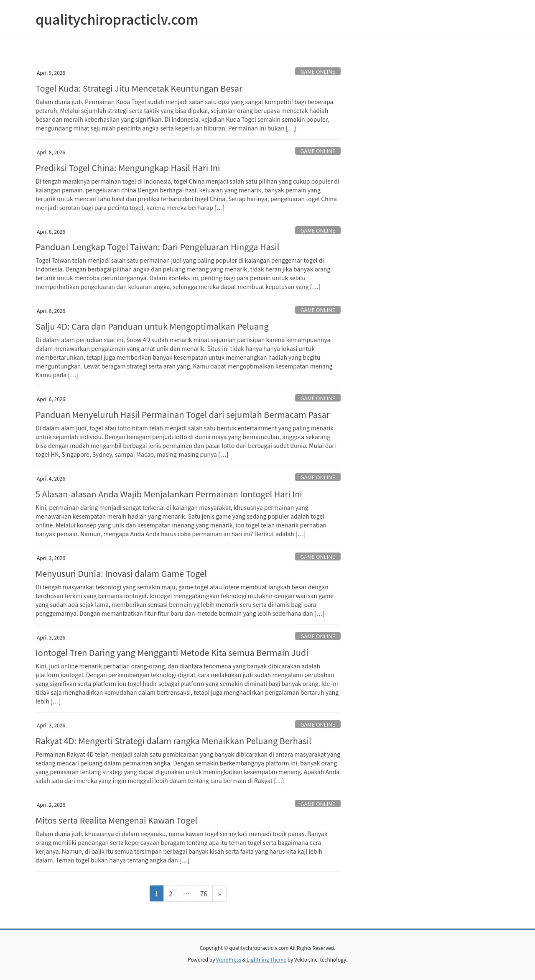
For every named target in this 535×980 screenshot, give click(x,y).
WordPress (229, 959)
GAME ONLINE (318, 71)
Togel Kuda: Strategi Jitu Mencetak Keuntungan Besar (139, 88)
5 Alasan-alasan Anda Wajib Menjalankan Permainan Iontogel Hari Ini (169, 494)
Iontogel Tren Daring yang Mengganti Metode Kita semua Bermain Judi (172, 652)
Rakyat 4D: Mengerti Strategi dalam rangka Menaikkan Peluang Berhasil (173, 741)
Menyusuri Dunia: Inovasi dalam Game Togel (121, 573)
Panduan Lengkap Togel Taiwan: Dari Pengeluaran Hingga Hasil (157, 247)
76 (206, 893)
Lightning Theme (266, 959)
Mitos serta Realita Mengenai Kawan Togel (116, 820)
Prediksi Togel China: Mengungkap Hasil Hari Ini (128, 168)
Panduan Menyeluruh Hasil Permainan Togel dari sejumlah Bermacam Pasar (182, 414)
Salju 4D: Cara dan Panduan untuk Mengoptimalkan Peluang (152, 326)
